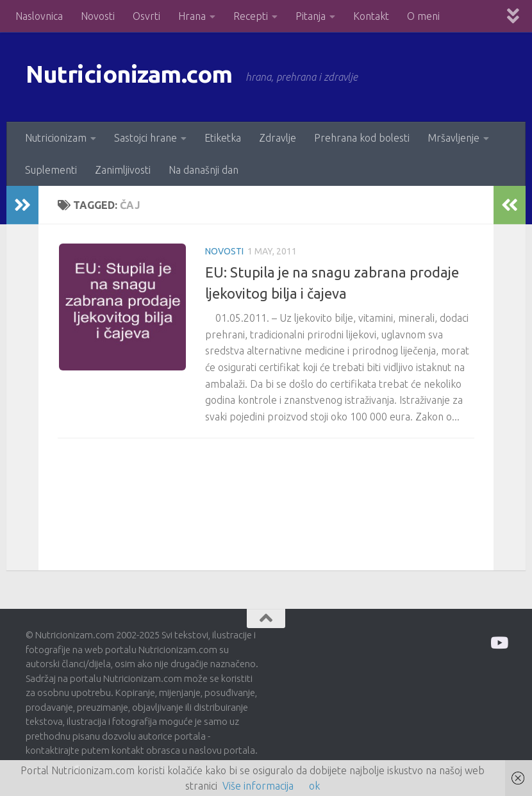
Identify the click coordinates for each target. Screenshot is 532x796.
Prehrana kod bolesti (362, 138)
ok (314, 786)
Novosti (98, 16)
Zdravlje (278, 138)
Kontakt (371, 16)
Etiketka (223, 138)
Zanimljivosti (123, 170)
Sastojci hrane (145, 138)
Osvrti (146, 16)
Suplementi (51, 170)
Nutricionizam (56, 138)
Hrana (192, 16)
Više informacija (258, 786)
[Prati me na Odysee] (498, 643)
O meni (423, 16)
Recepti (251, 16)
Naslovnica (39, 16)
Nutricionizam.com (141, 77)
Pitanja (311, 16)
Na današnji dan (204, 170)
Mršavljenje (453, 138)
